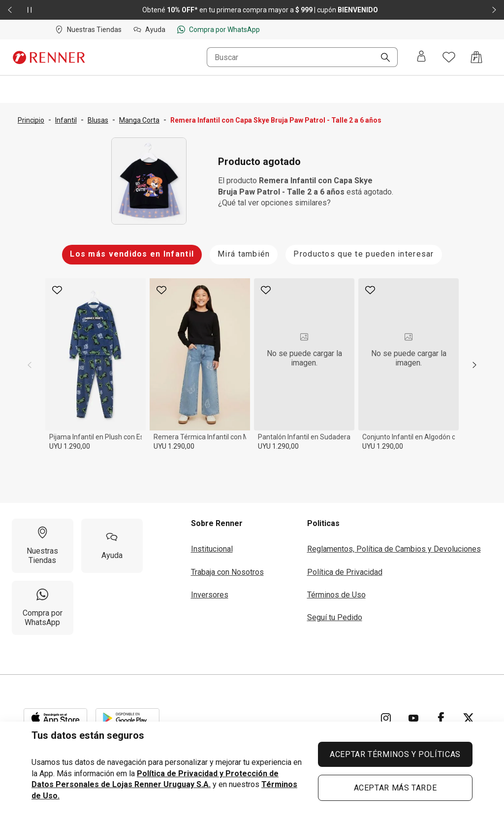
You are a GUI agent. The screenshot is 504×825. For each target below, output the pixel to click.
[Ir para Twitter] (469, 718)
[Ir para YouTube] (413, 718)
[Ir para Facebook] (441, 718)
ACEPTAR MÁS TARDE (395, 788)
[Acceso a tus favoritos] (449, 57)
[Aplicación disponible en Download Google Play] (127, 718)
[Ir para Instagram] (386, 718)
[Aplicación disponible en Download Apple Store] (56, 718)
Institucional (212, 549)
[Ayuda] (112, 546)
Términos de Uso (336, 595)
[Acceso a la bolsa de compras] (476, 57)
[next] (474, 365)
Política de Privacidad (345, 572)
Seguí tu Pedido (335, 617)
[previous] (30, 365)
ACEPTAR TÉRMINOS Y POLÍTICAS (395, 754)
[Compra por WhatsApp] (43, 608)
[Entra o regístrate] (421, 57)
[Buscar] (381, 58)
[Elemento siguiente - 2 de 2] (494, 10)
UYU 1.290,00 (70, 446)
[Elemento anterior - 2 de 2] (10, 10)
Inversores (210, 595)
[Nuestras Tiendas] (43, 546)
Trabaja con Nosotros (227, 572)
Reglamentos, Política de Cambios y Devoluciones (394, 549)
